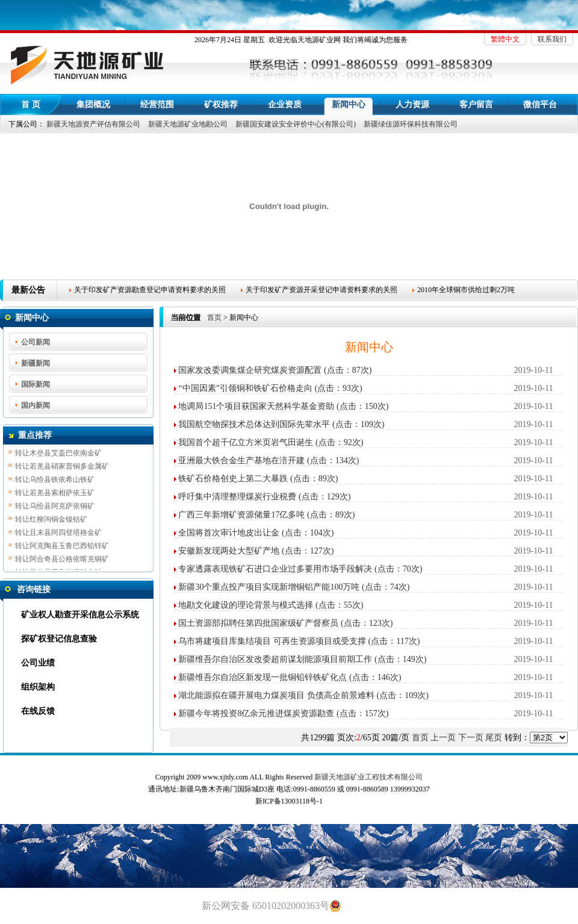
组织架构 (38, 687)
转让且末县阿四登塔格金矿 (58, 534)
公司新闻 (36, 342)
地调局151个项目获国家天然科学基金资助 (256, 406)
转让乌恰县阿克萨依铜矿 (55, 507)
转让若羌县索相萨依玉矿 (55, 494)
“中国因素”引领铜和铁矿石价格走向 (245, 388)
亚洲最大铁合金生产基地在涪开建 (241, 460)
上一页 (443, 738)
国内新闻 (36, 405)
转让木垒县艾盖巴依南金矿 (58, 454)
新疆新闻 (36, 363)
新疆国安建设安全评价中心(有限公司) (296, 124)
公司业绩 (38, 663)
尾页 (494, 738)
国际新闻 (36, 384)
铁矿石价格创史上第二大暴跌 (233, 479)
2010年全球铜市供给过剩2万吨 (466, 290)
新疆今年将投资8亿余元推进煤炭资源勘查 (256, 713)
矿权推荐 (221, 105)
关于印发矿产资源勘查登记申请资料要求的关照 (150, 290)
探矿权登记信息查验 (59, 639)
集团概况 (93, 105)
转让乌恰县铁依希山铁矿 (55, 481)
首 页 (31, 105)
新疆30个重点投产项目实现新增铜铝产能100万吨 (269, 587)
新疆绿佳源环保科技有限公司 (411, 124)
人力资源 (412, 105)
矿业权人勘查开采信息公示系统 (80, 615)
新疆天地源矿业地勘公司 (188, 124)
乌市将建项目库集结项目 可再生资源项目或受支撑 (272, 641)
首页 (214, 317)
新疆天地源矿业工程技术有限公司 (368, 777)
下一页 (471, 738)
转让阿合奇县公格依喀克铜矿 (62, 560)
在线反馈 (38, 711)
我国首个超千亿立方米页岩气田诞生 (246, 442)
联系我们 (552, 39)
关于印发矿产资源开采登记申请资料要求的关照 (322, 290)
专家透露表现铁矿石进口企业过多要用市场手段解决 (275, 569)
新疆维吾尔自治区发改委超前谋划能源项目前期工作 (275, 659)
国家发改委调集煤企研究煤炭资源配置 (250, 370)
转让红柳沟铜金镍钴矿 (51, 520)
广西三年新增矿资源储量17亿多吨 (241, 515)
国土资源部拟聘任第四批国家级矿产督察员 (258, 623)
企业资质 (285, 105)
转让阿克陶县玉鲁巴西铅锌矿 (62, 547)
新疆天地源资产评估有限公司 (93, 124)
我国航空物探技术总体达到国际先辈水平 (254, 424)
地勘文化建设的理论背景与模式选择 (246, 605)
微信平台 (540, 105)
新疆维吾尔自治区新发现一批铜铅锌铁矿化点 (263, 677)
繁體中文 (505, 39)
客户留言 (476, 105)
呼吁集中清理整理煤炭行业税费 (237, 497)
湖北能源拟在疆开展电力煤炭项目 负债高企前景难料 (276, 695)
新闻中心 (349, 105)
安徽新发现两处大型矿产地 (229, 551)
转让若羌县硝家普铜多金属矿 (62, 467)
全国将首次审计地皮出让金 (229, 533)
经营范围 (157, 105)
